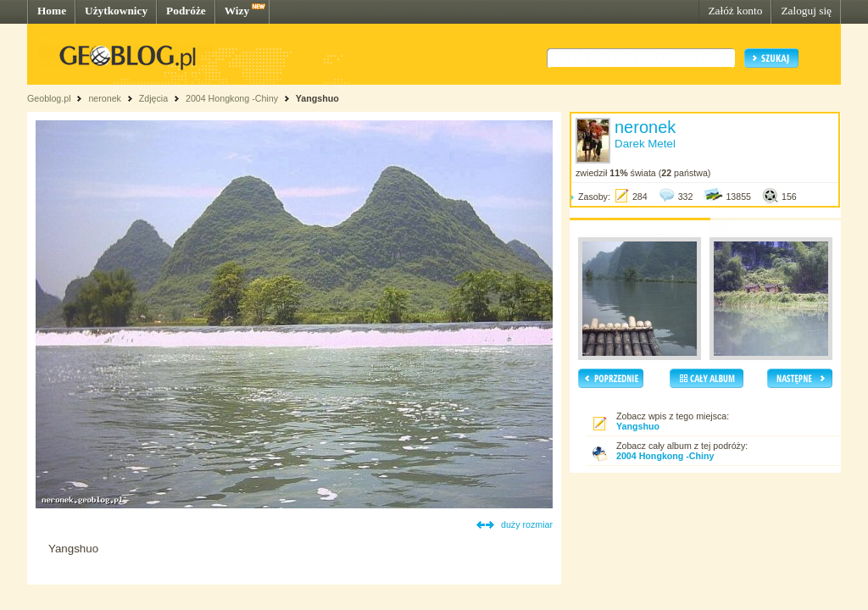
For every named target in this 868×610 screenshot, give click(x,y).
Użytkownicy (116, 11)
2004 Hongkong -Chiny (233, 98)
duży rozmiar (527, 524)
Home (52, 11)
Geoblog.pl (49, 98)
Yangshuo (317, 98)
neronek (105, 98)
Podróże (186, 11)
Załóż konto (735, 11)
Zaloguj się (806, 11)
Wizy (237, 11)
